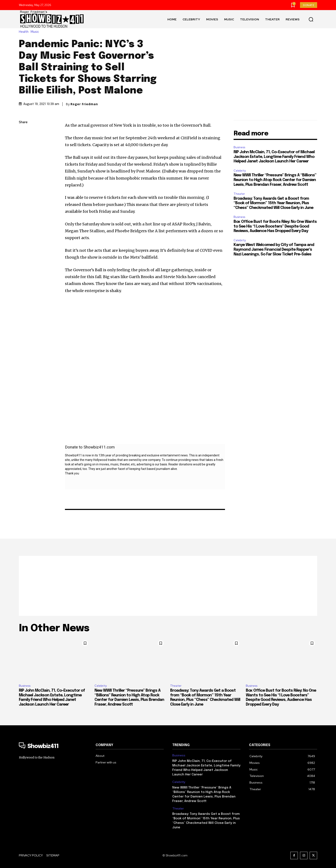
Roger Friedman (84, 104)
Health (25, 32)
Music (36, 32)
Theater (239, 194)
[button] (311, 19)
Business (239, 147)
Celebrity (240, 171)
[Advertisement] (168, 586)
